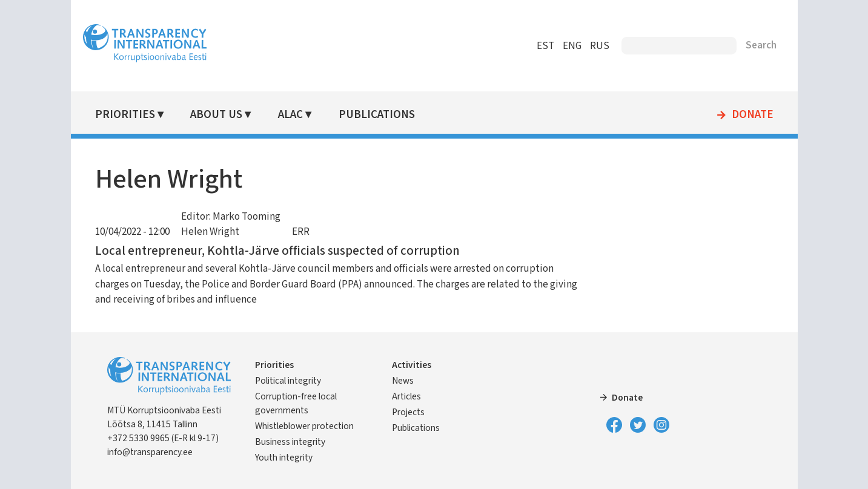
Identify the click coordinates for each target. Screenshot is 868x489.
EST (545, 46)
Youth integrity (284, 458)
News (403, 381)
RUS (600, 46)
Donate (753, 115)
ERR (301, 232)
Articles (406, 396)
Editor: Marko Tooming (231, 217)
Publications (377, 115)
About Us (216, 115)
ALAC (290, 115)
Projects (408, 412)
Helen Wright (210, 232)
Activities (412, 365)
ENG (572, 46)
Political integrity (288, 381)
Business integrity (290, 442)
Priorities (125, 115)
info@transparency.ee (150, 452)
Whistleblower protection (304, 426)
